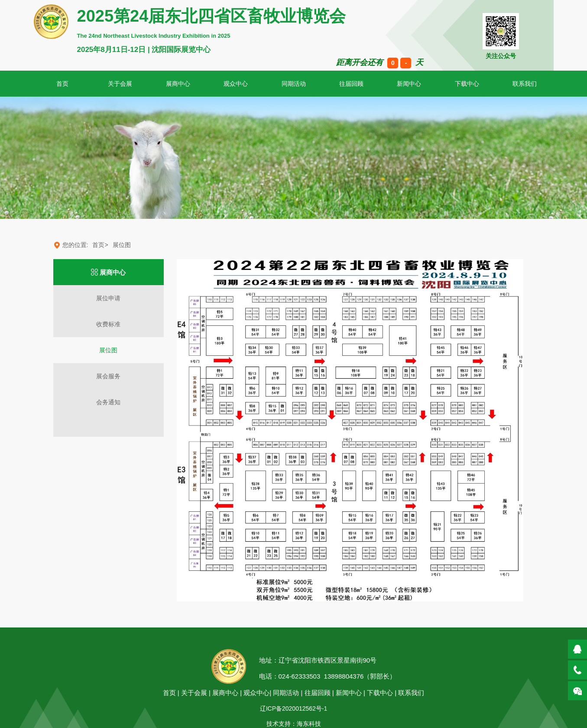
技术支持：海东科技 (294, 724)
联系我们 (411, 693)
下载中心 (467, 84)
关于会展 (120, 84)
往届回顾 (351, 84)
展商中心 (178, 84)
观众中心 (236, 84)
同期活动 (294, 84)
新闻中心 (409, 84)
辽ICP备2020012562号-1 (294, 708)
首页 (169, 693)
